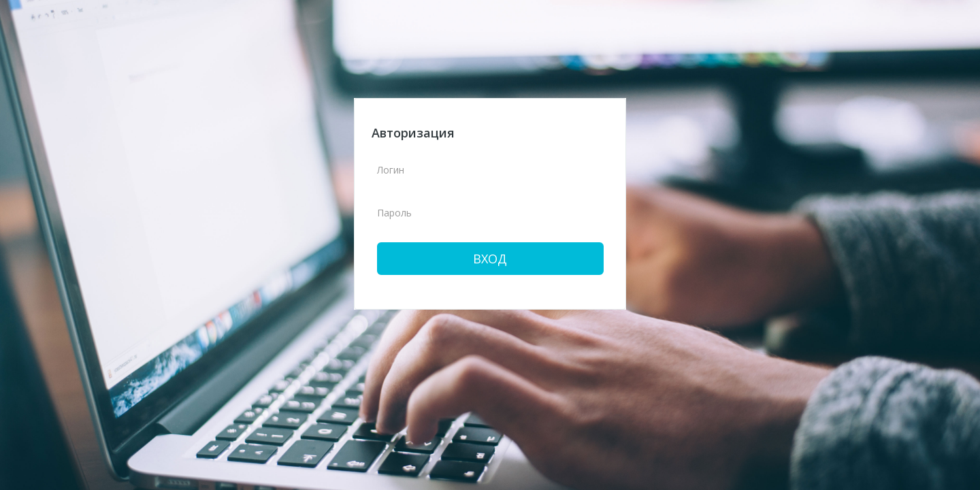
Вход (490, 259)
